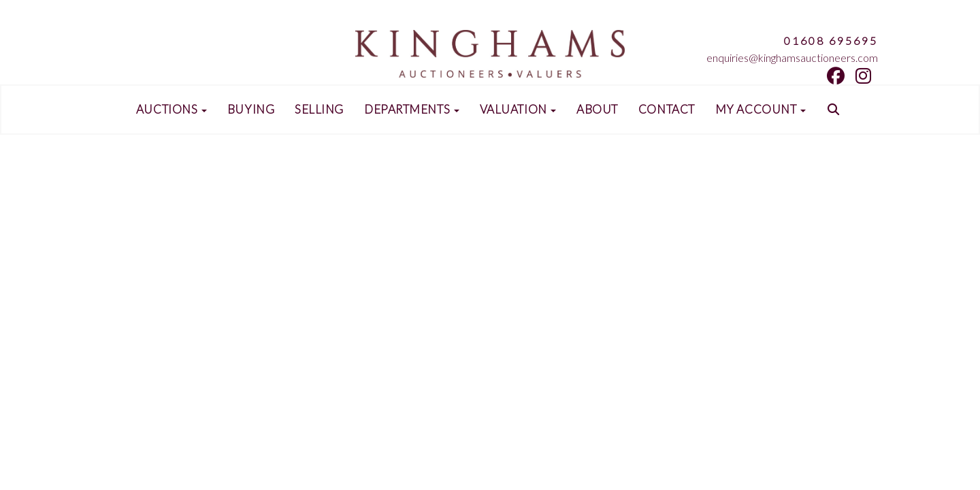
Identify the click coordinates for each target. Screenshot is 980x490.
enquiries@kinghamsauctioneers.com (792, 58)
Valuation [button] (518, 110)
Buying (251, 110)
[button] (835, 110)
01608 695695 (831, 40)
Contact (667, 110)
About (597, 110)
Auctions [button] (171, 110)
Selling (319, 110)
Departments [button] (412, 110)
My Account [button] (761, 110)
